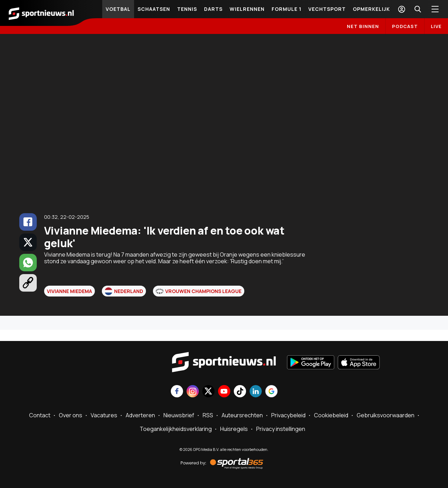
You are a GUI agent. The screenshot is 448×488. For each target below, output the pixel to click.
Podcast (405, 26)
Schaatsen (154, 9)
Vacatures (104, 415)
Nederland (124, 291)
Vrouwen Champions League (199, 291)
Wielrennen (247, 9)
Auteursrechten (242, 415)
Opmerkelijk (371, 9)
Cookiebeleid (331, 415)
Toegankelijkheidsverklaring (176, 429)
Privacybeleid (288, 415)
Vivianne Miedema (69, 291)
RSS (208, 415)
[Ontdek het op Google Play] (311, 363)
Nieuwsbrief (179, 415)
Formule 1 (286, 9)
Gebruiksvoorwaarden (386, 415)
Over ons (71, 415)
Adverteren (140, 415)
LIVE (436, 26)
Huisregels (234, 429)
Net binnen (363, 26)
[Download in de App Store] (359, 363)
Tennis (187, 9)
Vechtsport (327, 9)
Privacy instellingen (281, 429)
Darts (213, 9)
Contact (40, 415)
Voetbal (118, 9)
